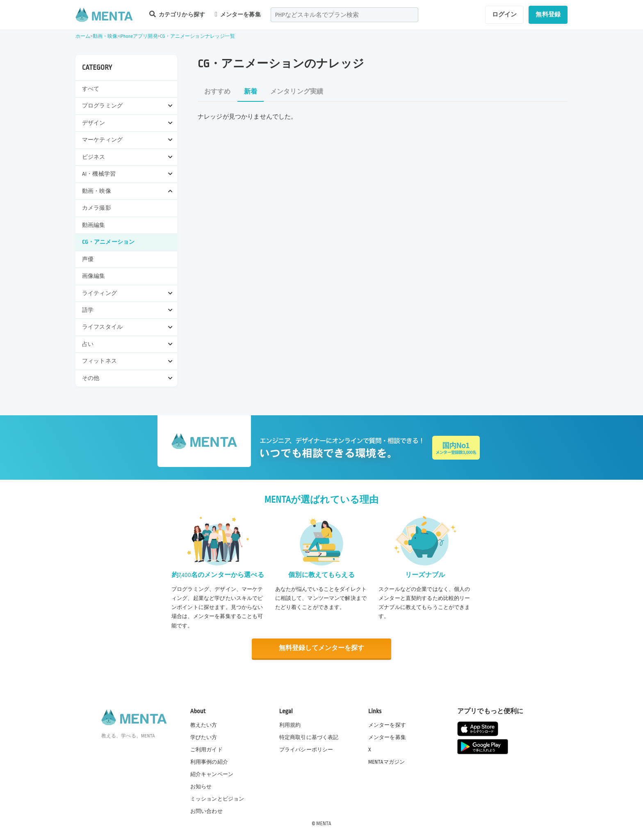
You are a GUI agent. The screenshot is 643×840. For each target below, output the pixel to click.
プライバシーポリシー (306, 749)
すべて (91, 89)
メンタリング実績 (297, 92)
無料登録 (548, 14)
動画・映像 (105, 36)
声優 (88, 259)
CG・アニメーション (108, 242)
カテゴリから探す (177, 14)
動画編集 (94, 225)
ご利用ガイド (206, 749)
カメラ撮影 (97, 208)
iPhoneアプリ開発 (139, 36)
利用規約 (290, 724)
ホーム (83, 36)
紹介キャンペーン (212, 774)
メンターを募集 (238, 14)
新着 (251, 92)
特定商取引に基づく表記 (309, 737)
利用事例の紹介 (209, 761)
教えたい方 (204, 724)
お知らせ (201, 786)
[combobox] (344, 15)
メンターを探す (387, 724)
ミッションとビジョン (217, 799)
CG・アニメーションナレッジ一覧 (197, 36)
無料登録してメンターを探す (321, 648)
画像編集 (94, 276)
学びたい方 (204, 737)
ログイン (505, 14)
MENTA (324, 823)
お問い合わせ (206, 811)
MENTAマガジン (386, 761)
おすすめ (218, 92)
